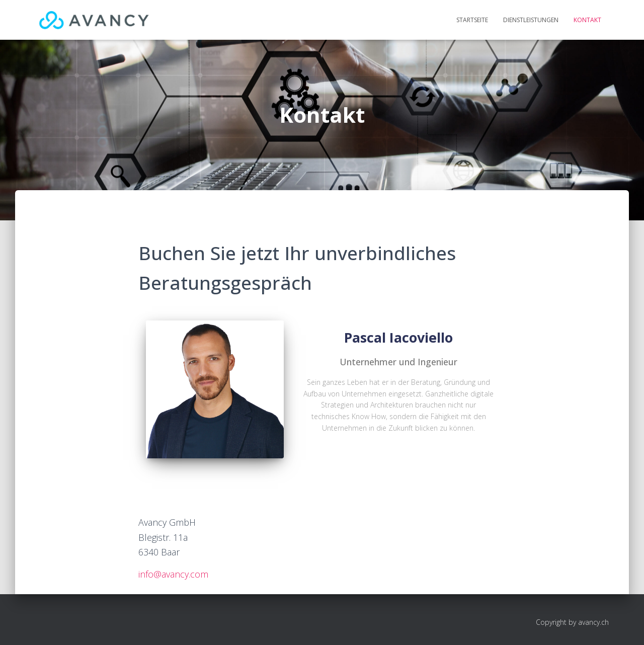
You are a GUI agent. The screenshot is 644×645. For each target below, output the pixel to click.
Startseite (472, 20)
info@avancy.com (173, 574)
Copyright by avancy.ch (572, 622)
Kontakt (587, 20)
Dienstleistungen (531, 20)
